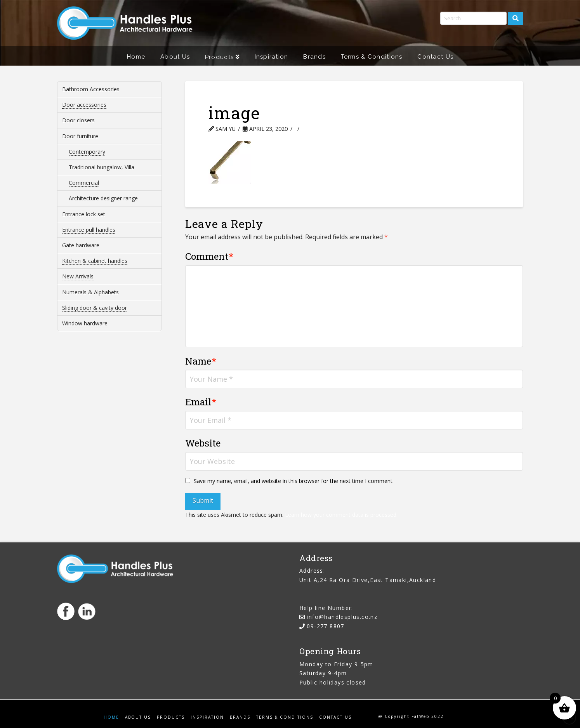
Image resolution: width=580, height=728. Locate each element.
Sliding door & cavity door (95, 308)
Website (203, 443)
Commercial (84, 183)
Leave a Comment (333, 129)
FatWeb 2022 (428, 716)
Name (201, 361)
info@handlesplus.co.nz (342, 617)
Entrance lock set (84, 214)
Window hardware (85, 323)
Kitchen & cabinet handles (95, 261)
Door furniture (80, 136)
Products (171, 717)
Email (201, 402)
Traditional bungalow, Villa (102, 167)
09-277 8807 (325, 626)
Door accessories (84, 105)
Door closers (78, 120)
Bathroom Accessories (91, 89)
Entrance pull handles (89, 230)
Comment (209, 256)
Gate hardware (81, 245)
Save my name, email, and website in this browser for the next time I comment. (294, 481)
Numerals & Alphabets (90, 292)
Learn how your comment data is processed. (341, 515)
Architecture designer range (103, 198)
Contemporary (87, 152)
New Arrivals (78, 276)
